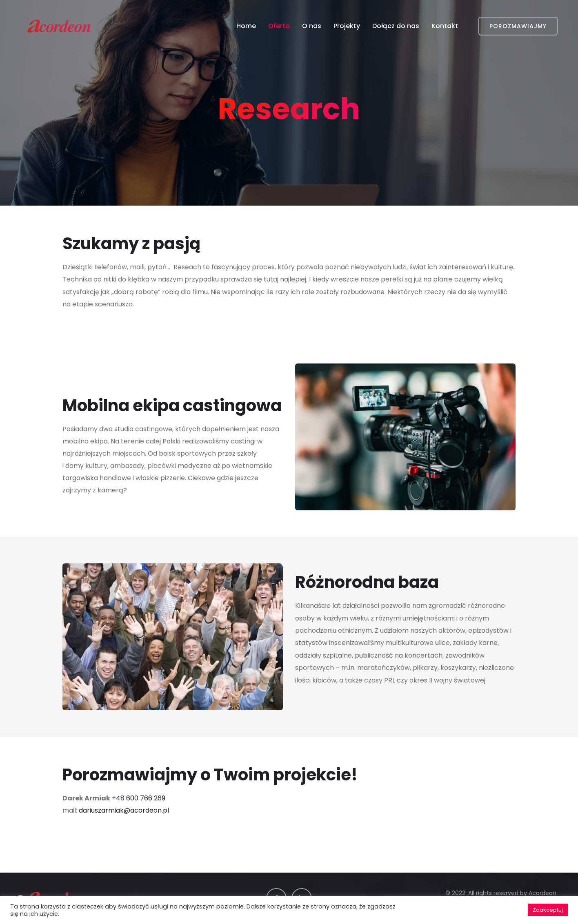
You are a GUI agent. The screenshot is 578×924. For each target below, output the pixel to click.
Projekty (347, 26)
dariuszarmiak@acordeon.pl (124, 810)
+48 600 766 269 (139, 798)
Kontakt (445, 26)
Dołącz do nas (396, 26)
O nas (312, 26)
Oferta (279, 26)
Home (246, 26)
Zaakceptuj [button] (548, 910)
